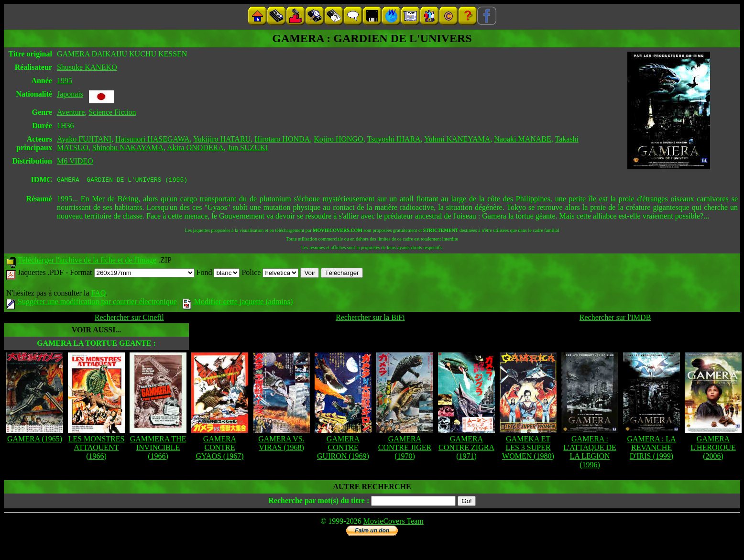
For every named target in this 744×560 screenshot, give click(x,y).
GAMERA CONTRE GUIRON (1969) (343, 449)
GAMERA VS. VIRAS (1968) (281, 445)
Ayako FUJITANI (84, 139)
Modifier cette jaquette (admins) (238, 303)
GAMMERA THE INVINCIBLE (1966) (158, 449)
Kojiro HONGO (339, 139)
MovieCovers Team (394, 522)
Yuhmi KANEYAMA (457, 139)
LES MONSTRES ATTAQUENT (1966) (97, 449)
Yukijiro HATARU (222, 139)
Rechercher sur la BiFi (370, 319)
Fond (218, 274)
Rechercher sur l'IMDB (615, 319)
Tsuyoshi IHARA (394, 139)
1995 (65, 81)
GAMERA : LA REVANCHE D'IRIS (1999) (651, 449)
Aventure (71, 112)
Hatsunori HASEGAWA (153, 139)
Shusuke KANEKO (87, 67)
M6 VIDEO (75, 161)
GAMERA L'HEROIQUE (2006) (713, 449)
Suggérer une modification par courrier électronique (92, 303)
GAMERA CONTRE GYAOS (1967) (220, 449)
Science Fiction (112, 112)
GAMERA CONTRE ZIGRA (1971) (466, 449)
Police (270, 274)
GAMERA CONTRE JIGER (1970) (405, 449)
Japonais (70, 94)
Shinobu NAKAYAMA (128, 148)
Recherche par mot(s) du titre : (319, 502)
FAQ (98, 294)
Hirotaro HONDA (282, 139)
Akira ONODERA (195, 148)
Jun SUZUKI (248, 148)
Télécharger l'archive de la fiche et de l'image (87, 261)
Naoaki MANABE (523, 139)
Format (132, 274)
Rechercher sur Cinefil (129, 319)
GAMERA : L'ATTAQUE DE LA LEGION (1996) (590, 453)
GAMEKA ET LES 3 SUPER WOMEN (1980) (528, 449)
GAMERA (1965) (35, 440)
